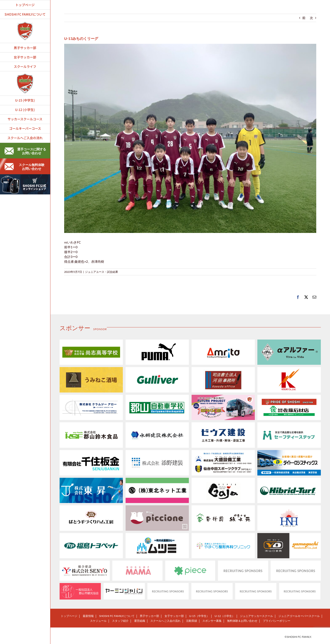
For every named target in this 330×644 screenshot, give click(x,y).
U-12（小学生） (224, 616)
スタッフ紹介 (120, 621)
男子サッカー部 (149, 616)
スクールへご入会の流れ (165, 621)
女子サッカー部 (174, 616)
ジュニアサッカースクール (256, 616)
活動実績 (192, 621)
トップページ (69, 616)
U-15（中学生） (199, 616)
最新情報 (88, 616)
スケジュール (98, 621)
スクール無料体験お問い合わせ (25, 167)
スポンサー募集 (212, 621)
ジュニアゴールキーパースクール (299, 616)
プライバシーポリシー (277, 621)
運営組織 (140, 621)
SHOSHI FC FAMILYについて (117, 616)
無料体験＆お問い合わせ (242, 621)
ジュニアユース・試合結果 (102, 272)
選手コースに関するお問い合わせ (25, 151)
